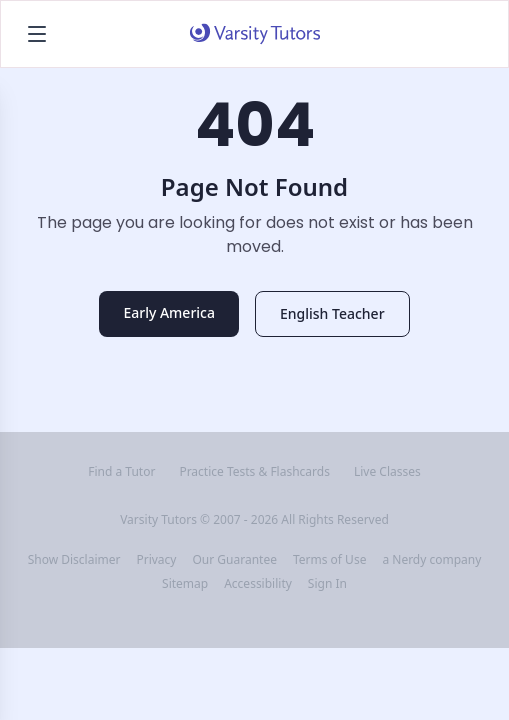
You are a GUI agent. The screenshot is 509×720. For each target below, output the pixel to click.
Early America (169, 312)
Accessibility (258, 584)
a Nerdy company (431, 560)
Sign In (327, 584)
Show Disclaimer (74, 560)
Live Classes (387, 472)
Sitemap (185, 584)
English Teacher (332, 313)
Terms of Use (329, 560)
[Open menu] (37, 34)
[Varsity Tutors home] (255, 34)
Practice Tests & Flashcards (254, 472)
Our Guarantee (234, 560)
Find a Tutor (121, 472)
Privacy (156, 560)
